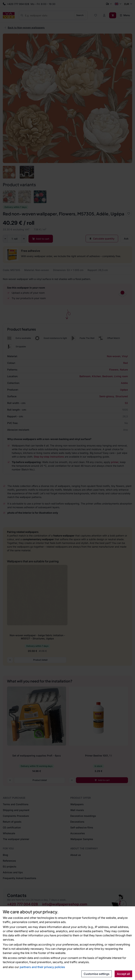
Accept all (123, 974)
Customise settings (97, 974)
